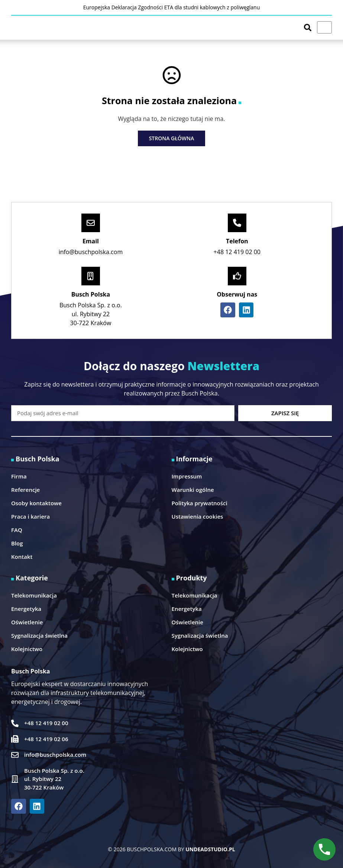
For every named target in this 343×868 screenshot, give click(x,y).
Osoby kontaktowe (36, 503)
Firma (19, 476)
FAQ (17, 530)
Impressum (187, 476)
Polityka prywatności (200, 503)
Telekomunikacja (34, 595)
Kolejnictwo (27, 649)
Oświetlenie (27, 622)
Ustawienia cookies (198, 516)
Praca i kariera (30, 516)
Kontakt (22, 557)
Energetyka (26, 609)
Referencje (25, 490)
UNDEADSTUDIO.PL (210, 849)
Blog (17, 543)
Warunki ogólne (193, 490)
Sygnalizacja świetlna (39, 635)
